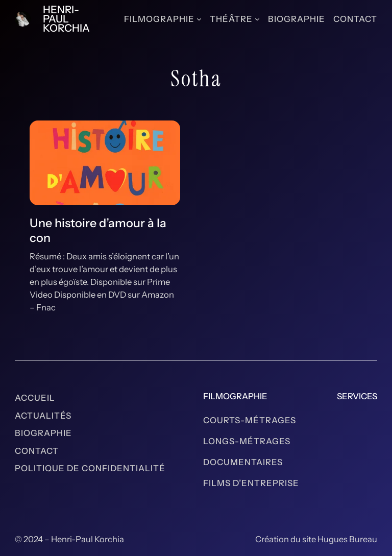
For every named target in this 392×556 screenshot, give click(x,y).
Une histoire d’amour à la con (98, 230)
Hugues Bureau (347, 539)
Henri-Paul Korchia (66, 19)
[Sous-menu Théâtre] (257, 19)
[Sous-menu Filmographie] (199, 19)
